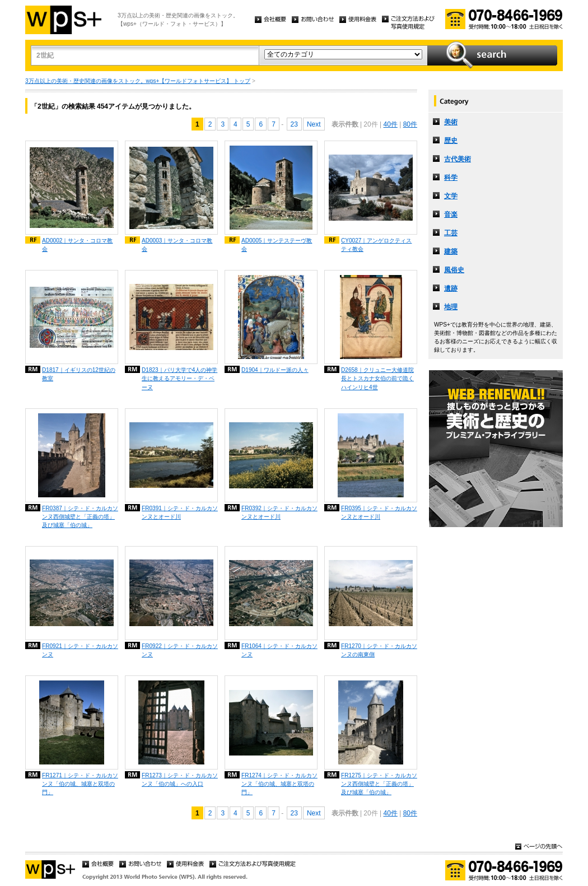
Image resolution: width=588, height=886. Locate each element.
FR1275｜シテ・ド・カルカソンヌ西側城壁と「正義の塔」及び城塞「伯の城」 (379, 784)
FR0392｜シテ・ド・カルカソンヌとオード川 (279, 512)
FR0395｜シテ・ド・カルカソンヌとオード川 (379, 512)
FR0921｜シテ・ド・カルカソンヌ (80, 650)
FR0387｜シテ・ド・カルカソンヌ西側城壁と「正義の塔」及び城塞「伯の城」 (80, 517)
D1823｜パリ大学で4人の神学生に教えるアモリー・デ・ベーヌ (179, 378)
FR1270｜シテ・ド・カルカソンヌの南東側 (379, 650)
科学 (451, 178)
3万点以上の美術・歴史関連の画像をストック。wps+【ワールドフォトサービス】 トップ (138, 81)
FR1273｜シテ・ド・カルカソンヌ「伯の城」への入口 (180, 780)
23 (294, 124)
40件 (390, 124)
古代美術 (458, 159)
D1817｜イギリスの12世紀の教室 (79, 374)
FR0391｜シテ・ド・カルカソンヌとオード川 (180, 512)
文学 (451, 196)
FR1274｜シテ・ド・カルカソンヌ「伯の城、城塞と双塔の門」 (279, 784)
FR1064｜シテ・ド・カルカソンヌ (279, 650)
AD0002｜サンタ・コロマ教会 (77, 245)
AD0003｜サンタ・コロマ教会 (177, 245)
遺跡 (451, 288)
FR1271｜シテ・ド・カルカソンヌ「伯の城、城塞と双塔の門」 (80, 784)
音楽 (451, 214)
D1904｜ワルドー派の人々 (275, 370)
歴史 (451, 141)
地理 (451, 307)
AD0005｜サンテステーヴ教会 (277, 245)
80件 (410, 124)
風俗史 (454, 270)
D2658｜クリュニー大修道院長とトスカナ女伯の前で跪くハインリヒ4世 (377, 378)
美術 (451, 122)
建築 (451, 251)
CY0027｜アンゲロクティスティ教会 (376, 245)
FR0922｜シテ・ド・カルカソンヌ (180, 650)
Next (314, 124)
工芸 (451, 233)
